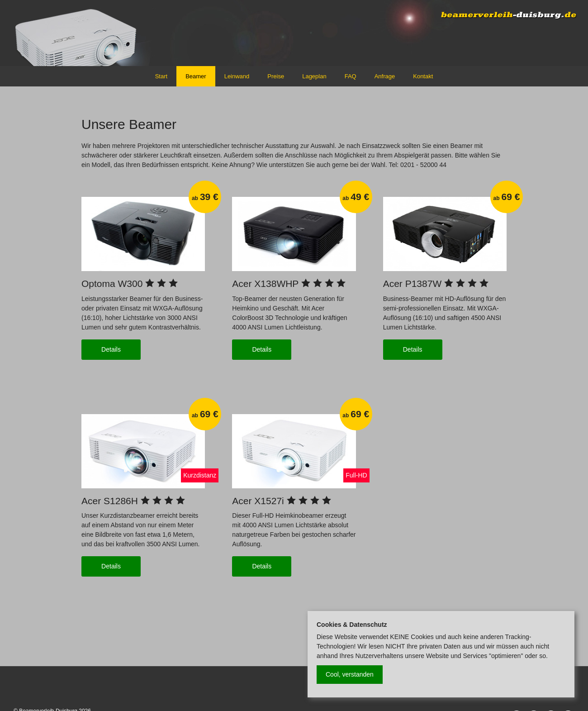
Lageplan (314, 76)
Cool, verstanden (350, 674)
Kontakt (423, 76)
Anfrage (385, 76)
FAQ (351, 76)
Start (161, 76)
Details (111, 349)
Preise (276, 76)
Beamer (196, 76)
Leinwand (237, 76)
